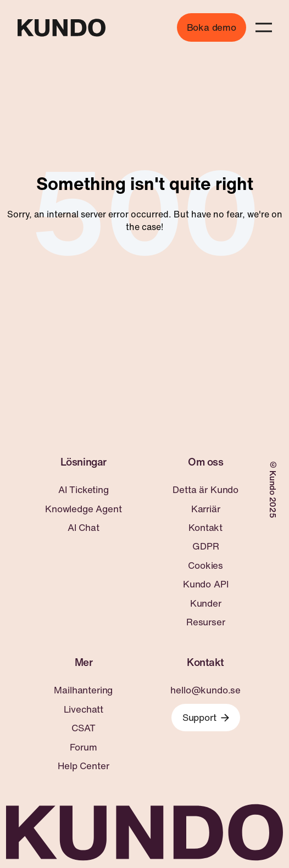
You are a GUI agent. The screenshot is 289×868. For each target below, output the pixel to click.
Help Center (83, 766)
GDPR (205, 546)
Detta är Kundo (205, 490)
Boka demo (212, 27)
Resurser (206, 622)
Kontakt (205, 528)
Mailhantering (83, 690)
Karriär (206, 509)
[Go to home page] (62, 28)
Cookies (205, 565)
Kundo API (205, 584)
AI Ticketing (84, 490)
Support (206, 717)
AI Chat (84, 528)
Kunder (206, 603)
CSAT (83, 728)
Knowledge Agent (83, 509)
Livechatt (84, 709)
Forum (83, 747)
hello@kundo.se (205, 690)
